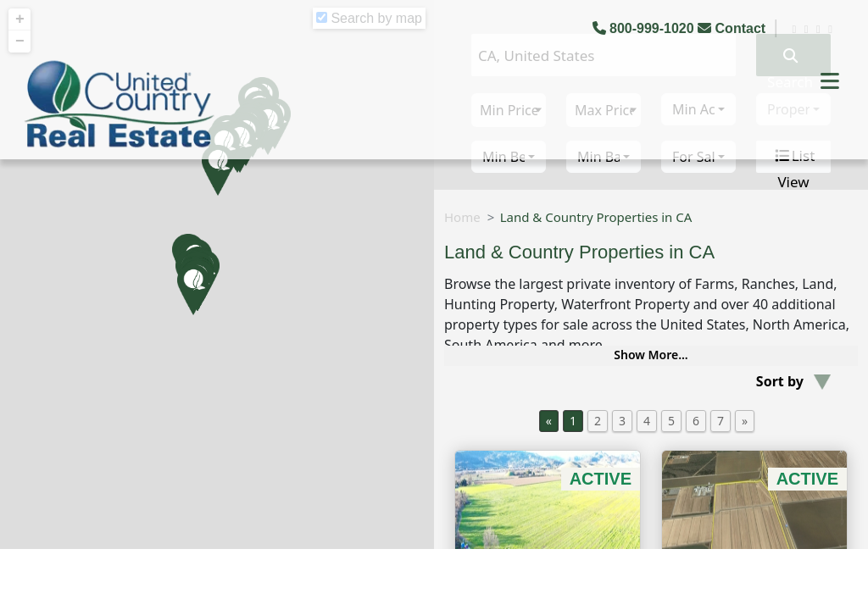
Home (462, 217)
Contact (733, 28)
